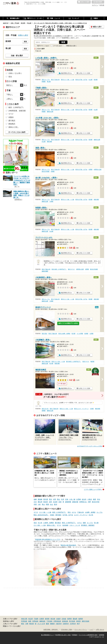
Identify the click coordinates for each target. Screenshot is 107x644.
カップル (100, 512)
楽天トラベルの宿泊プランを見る (68, 323)
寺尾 (35, 504)
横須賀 (32, 624)
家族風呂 (12, 124)
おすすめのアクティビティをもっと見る (90, 446)
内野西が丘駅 (98, 170)
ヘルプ (91, 630)
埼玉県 (30, 619)
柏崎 (35, 499)
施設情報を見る (66, 73)
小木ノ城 (72, 499)
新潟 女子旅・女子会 (81, 80)
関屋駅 (44, 82)
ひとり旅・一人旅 (45, 512)
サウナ (36, 512)
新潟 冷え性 (45, 409)
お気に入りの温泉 (84, 2)
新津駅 (86, 334)
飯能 (48, 624)
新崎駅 (44, 411)
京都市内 (66, 624)
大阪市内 (59, 624)
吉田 (50, 502)
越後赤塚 (75, 502)
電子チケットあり (43, 46)
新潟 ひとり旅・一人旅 (68, 80)
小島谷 (90, 499)
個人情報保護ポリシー (48, 635)
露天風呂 (58, 515)
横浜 (23, 624)
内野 (89, 502)
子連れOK (81, 512)
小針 (39, 504)
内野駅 (91, 170)
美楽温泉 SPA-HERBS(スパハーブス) (48, 539)
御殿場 (52, 624)
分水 (35, 502)
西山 (59, 499)
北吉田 (55, 502)
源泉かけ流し (51, 525)
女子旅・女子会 (68, 515)
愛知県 (75, 619)
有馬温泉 (35, 621)
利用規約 (75, 635)
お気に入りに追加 (85, 73)
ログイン (95, 5)
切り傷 (96, 523)
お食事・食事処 (90, 512)
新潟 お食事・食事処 (64, 334)
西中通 (46, 499)
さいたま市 (41, 624)
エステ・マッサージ (81, 515)
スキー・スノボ (75, 525)
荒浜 (50, 499)
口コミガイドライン (81, 630)
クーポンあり (58, 46)
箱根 (30, 621)
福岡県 (81, 619)
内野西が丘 (83, 502)
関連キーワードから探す (12, 626)
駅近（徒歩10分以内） (41, 515)
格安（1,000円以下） (59, 512)
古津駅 (91, 334)
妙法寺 (84, 499)
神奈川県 (24, 619)
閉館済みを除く (72, 46)
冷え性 (91, 515)
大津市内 (73, 624)
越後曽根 (68, 502)
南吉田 (46, 502)
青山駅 (49, 82)
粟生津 (40, 502)
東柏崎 (40, 499)
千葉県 (36, 619)
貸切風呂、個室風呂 (88, 525)
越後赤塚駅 (45, 271)
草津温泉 (24, 621)
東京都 (53, 619)
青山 (43, 504)
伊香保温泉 (57, 621)
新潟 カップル (46, 80)
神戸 (78, 624)
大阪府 (58, 619)
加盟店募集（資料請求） (51, 630)
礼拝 (63, 499)
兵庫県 (42, 619)
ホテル (74, 512)
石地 (67, 499)
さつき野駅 (80, 334)
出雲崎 (79, 499)
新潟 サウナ (71, 269)
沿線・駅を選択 (17, 56)
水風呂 (52, 515)
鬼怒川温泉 (85, 621)
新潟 (56, 504)
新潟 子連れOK (55, 80)
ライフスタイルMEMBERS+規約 (88, 635)
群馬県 (47, 619)
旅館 (84, 523)
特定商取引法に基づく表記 (63, 635)
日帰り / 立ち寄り (15, 73)
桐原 (94, 499)
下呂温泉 (49, 621)
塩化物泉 (65, 525)
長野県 (69, 619)
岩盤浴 (11, 117)
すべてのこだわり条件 (17, 132)
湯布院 (78, 621)
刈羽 (54, 499)
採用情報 (102, 635)
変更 (25, 42)
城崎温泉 (42, 621)
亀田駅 (92, 362)
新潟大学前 (96, 502)
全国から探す (23, 35)
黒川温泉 (72, 621)
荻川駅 (74, 334)
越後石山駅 (50, 112)
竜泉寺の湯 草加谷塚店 (68, 545)
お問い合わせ (100, 630)
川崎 (27, 624)
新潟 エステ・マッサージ (81, 409)
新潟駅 (96, 80)
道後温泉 (65, 621)
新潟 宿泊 (44, 334)
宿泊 (69, 512)
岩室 (60, 502)
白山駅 (91, 80)
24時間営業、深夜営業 (17, 111)
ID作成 (102, 5)
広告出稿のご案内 (67, 630)
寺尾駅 (53, 171)
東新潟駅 (49, 142)
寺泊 (99, 499)
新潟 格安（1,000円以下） (59, 269)
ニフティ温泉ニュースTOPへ (93, 489)
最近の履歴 (98, 2)
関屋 (47, 504)
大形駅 (51, 201)
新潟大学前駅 (46, 171)
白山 (51, 504)
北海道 (64, 619)
